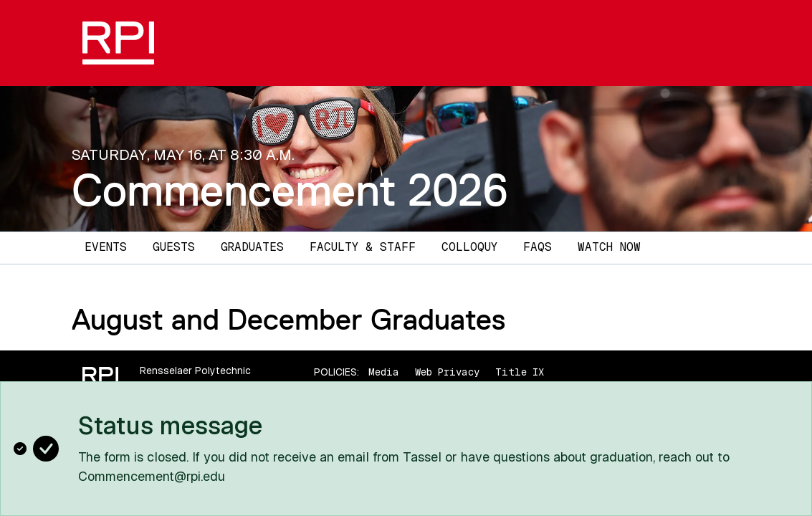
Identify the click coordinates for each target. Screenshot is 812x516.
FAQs (538, 247)
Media (384, 372)
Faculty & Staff (363, 247)
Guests (174, 247)
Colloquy (469, 247)
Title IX (520, 372)
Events (106, 247)
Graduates (252, 247)
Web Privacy (447, 372)
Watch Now (609, 247)
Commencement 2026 (290, 190)
